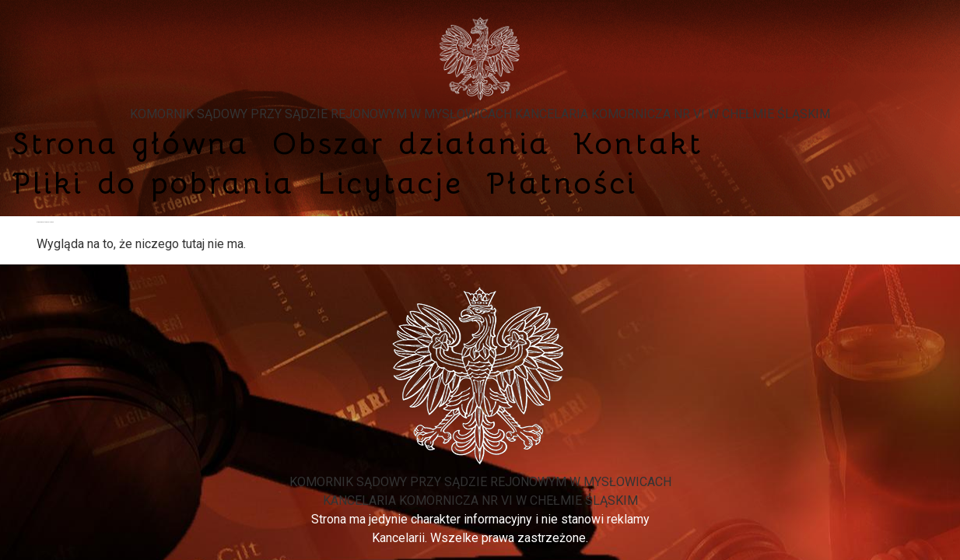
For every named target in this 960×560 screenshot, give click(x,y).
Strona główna (130, 143)
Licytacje (390, 183)
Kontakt (638, 143)
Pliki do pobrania (153, 183)
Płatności (562, 183)
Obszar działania (411, 143)
